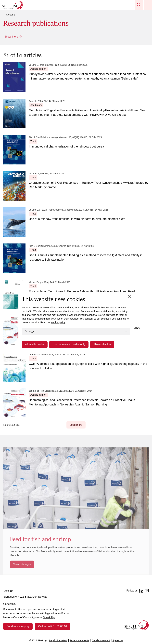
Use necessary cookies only (69, 344)
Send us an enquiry (18, 626)
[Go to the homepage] (137, 625)
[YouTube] (147, 591)
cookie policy (58, 322)
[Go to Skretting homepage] (13, 5)
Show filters (11, 37)
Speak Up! (49, 617)
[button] (139, 5)
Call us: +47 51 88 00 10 (52, 626)
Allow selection (102, 344)
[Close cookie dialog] (129, 297)
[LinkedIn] (141, 591)
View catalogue (22, 564)
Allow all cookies (35, 344)
